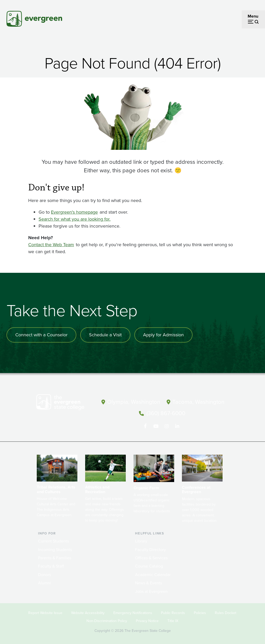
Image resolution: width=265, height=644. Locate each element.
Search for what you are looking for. (75, 219)
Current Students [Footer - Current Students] (53, 541)
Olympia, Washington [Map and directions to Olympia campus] (134, 402)
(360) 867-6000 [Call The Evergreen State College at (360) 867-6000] (166, 413)
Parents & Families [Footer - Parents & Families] (55, 557)
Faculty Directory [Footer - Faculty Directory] (150, 549)
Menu (253, 16)
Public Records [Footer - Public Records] (173, 613)
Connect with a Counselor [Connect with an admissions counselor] (41, 335)
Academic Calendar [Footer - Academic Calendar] (153, 574)
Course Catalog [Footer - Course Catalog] (149, 566)
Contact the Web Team (51, 245)
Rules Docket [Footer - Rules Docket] (226, 613)
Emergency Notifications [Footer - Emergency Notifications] (133, 613)
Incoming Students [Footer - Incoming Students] (55, 549)
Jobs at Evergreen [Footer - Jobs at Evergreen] (151, 591)
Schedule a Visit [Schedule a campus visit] (105, 335)
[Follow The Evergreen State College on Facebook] (145, 426)
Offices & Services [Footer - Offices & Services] (151, 557)
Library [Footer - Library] (141, 541)
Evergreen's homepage (74, 212)
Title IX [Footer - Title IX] (173, 620)
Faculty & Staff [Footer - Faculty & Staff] (51, 566)
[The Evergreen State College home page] (65, 403)
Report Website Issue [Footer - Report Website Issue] (45, 613)
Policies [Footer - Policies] (200, 613)
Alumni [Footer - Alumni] (45, 582)
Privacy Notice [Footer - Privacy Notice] (147, 620)
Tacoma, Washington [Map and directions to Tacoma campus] (198, 402)
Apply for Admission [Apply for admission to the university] (163, 335)
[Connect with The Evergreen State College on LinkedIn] (177, 426)
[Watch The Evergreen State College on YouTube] (156, 426)
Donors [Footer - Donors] (45, 574)
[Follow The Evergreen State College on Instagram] (167, 426)
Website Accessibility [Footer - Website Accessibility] (88, 613)
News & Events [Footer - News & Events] (149, 582)
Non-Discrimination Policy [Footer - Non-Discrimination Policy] (107, 620)
